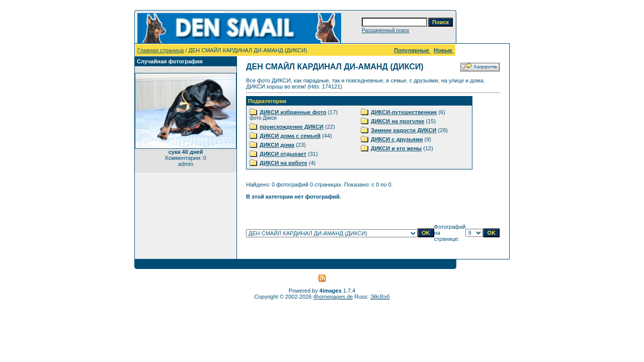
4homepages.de (333, 297)
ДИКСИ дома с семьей (290, 136)
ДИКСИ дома (277, 145)
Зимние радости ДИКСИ (404, 130)
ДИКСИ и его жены (396, 148)
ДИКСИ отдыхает (283, 154)
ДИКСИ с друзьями (397, 139)
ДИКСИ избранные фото (293, 112)
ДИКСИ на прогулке (397, 121)
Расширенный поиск (385, 30)
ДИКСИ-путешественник (404, 112)
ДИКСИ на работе (284, 163)
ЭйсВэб (380, 297)
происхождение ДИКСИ (292, 127)
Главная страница (160, 50)
